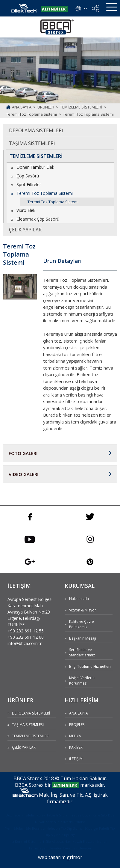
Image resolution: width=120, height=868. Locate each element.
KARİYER (76, 747)
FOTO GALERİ (23, 453)
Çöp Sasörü (28, 176)
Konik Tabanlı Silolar (53, 815)
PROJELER (77, 725)
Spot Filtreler (29, 184)
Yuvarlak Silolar (73, 822)
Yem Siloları (15, 828)
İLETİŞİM (76, 759)
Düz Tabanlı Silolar (20, 815)
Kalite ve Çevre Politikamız (82, 624)
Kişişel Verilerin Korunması (82, 681)
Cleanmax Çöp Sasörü (38, 219)
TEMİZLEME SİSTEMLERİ (36, 156)
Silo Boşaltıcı (35, 828)
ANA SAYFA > (25, 107)
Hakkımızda (79, 599)
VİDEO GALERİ (24, 474)
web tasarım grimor (60, 857)
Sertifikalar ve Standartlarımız (82, 652)
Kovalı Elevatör (84, 841)
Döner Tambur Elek (35, 167)
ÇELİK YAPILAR (25, 230)
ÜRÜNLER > (49, 107)
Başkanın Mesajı (83, 638)
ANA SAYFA (79, 713)
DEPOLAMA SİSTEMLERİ (36, 130)
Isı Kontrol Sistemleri (27, 841)
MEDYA (75, 736)
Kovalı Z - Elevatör (77, 848)
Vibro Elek (26, 210)
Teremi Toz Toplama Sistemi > (34, 114)
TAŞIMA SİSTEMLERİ (32, 143)
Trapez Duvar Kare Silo (88, 815)
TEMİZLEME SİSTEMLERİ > (84, 107)
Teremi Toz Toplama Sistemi (88, 114)
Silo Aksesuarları (58, 841)
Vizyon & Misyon (83, 610)
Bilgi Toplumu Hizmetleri (90, 666)
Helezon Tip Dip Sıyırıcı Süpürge (72, 828)
